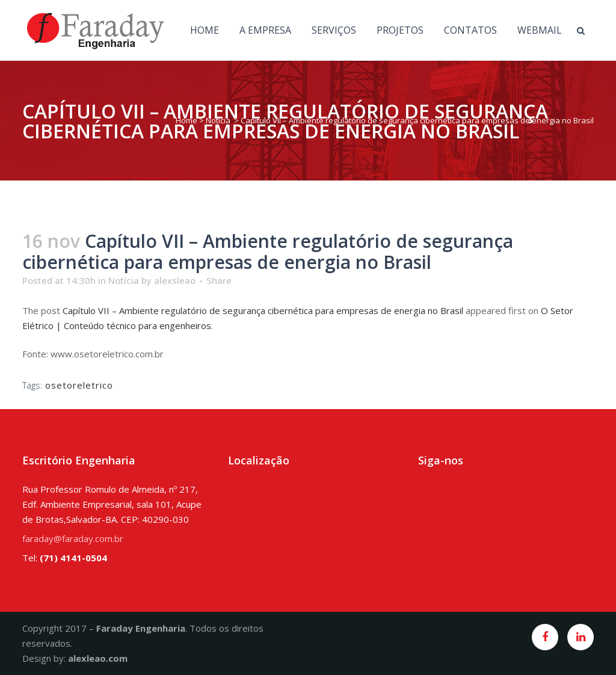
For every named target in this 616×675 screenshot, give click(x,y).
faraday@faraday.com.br (73, 538)
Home (186, 120)
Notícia (218, 120)
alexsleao (175, 280)
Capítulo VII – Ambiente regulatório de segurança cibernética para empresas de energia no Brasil (263, 310)
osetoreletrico (79, 385)
